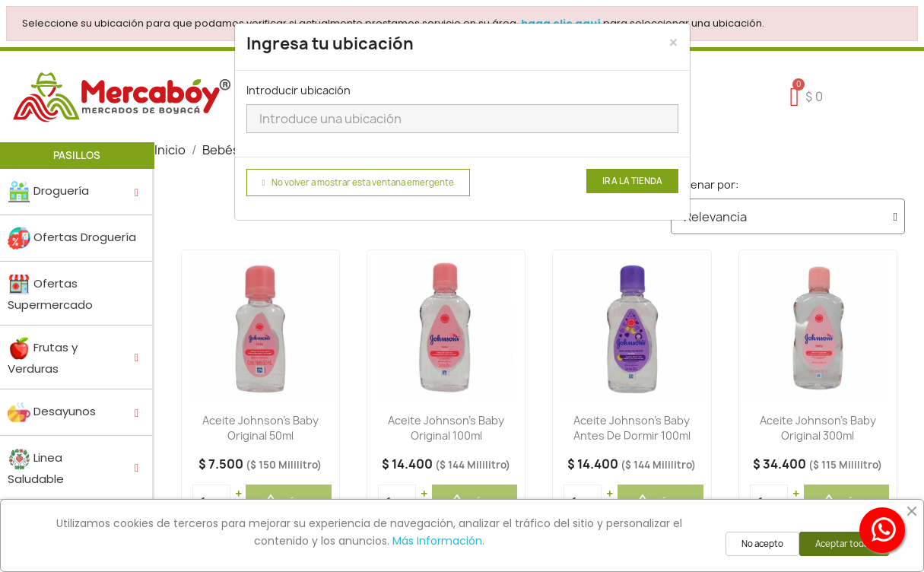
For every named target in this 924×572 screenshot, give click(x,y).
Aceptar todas (844, 544)
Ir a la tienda (632, 181)
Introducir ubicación (298, 90)
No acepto (762, 544)
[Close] (673, 43)
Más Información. (438, 541)
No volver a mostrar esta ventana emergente (358, 183)
